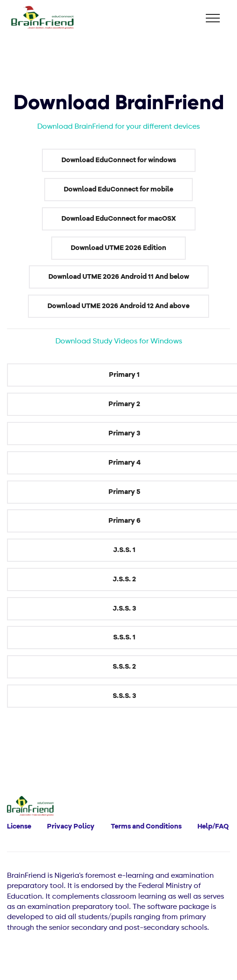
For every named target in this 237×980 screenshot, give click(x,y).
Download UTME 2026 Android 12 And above (118, 306)
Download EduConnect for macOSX (119, 219)
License (19, 826)
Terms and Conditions (146, 826)
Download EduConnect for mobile (118, 189)
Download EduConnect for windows (119, 160)
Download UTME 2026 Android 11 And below (119, 277)
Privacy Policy (71, 826)
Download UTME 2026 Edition (118, 248)
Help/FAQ (213, 826)
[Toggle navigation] (213, 18)
